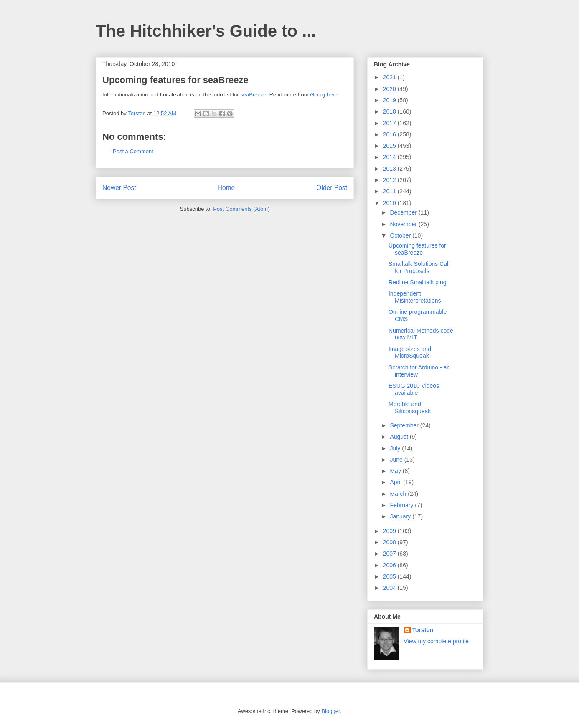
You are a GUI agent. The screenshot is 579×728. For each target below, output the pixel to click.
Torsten (423, 630)
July (396, 448)
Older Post (332, 188)
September (405, 425)
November (404, 224)
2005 (390, 576)
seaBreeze (253, 95)
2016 (390, 134)
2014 (390, 157)
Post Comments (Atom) (241, 209)
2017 (390, 123)
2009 (390, 531)
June (397, 460)
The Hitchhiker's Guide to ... (206, 31)
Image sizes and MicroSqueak (410, 353)
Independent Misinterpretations (415, 297)
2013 (390, 169)
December (404, 212)
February (402, 505)
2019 (390, 100)
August (400, 437)
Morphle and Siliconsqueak (410, 408)
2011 (390, 191)
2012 (390, 180)
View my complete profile (436, 641)
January (401, 516)
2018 (390, 111)
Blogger (330, 711)
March (399, 494)
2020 (390, 89)
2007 (390, 554)
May (396, 471)
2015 (390, 146)
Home (226, 188)
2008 (390, 542)
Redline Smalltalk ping (418, 282)
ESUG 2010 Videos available (414, 389)
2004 (390, 588)
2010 (390, 203)
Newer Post (119, 188)
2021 (390, 77)
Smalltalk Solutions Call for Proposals (419, 267)
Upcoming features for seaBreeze (417, 249)
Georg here (324, 95)
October (401, 235)
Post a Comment (133, 151)
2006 (390, 565)
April (396, 482)
